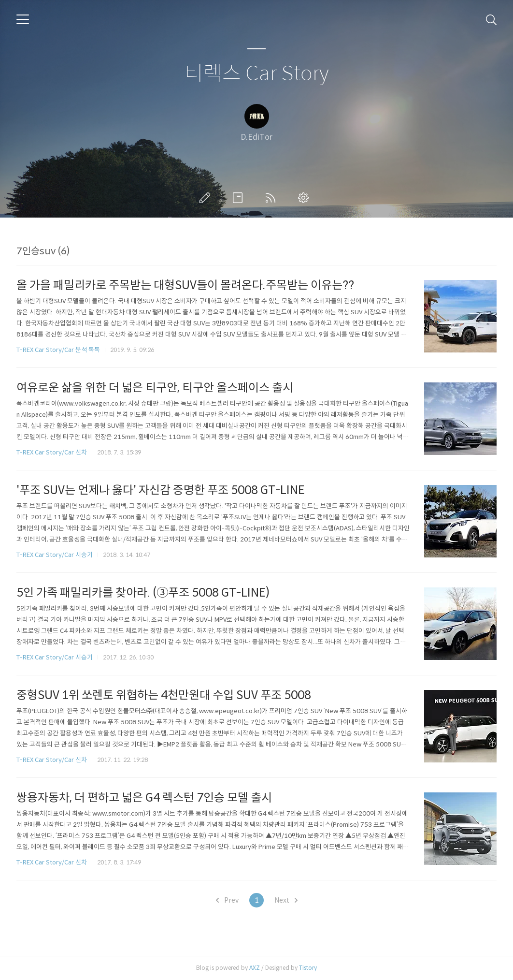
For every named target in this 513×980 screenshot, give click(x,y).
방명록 (240, 198)
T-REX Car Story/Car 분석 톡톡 (58, 350)
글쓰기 (207, 198)
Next (286, 900)
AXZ (255, 968)
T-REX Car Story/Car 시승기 (55, 555)
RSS (272, 198)
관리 (305, 198)
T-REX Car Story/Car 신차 (52, 452)
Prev (227, 900)
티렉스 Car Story (257, 74)
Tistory (308, 968)
